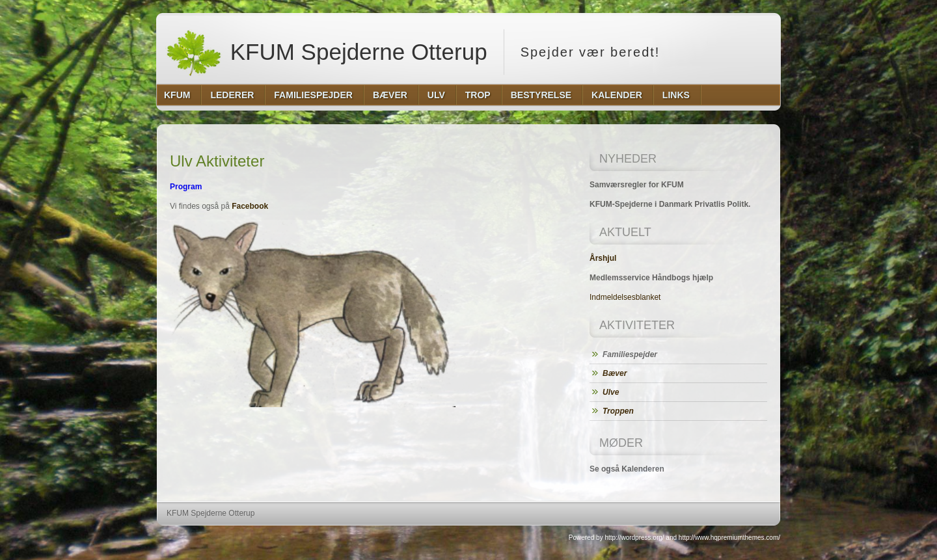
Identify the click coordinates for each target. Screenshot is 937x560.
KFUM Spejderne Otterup (326, 52)
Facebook (250, 206)
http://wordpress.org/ (634, 538)
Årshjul (603, 258)
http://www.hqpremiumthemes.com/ (729, 538)
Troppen (618, 411)
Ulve (611, 392)
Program (186, 187)
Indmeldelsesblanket (625, 297)
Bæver (615, 373)
